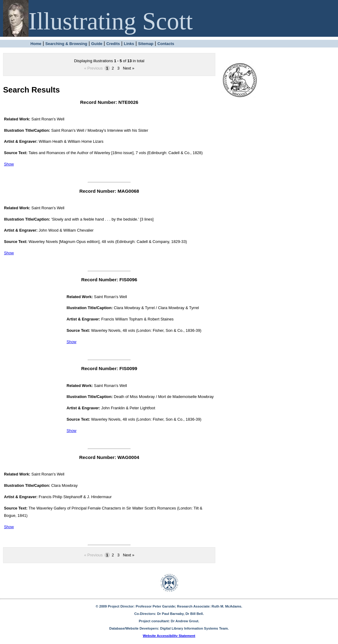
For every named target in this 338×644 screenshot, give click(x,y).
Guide (97, 44)
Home (36, 44)
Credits (113, 44)
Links (129, 44)
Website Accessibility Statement (169, 636)
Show (9, 164)
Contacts (166, 44)
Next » (129, 68)
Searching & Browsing (66, 44)
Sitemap (146, 44)
